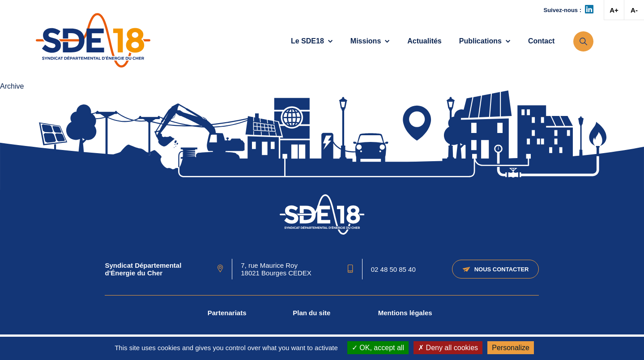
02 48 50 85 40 (393, 269)
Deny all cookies (448, 348)
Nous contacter (496, 269)
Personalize (511, 348)
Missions (370, 41)
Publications (485, 41)
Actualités (424, 41)
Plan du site (311, 313)
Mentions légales (405, 313)
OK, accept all (378, 348)
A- (634, 10)
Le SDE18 (312, 41)
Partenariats (227, 313)
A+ (614, 10)
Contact (542, 41)
